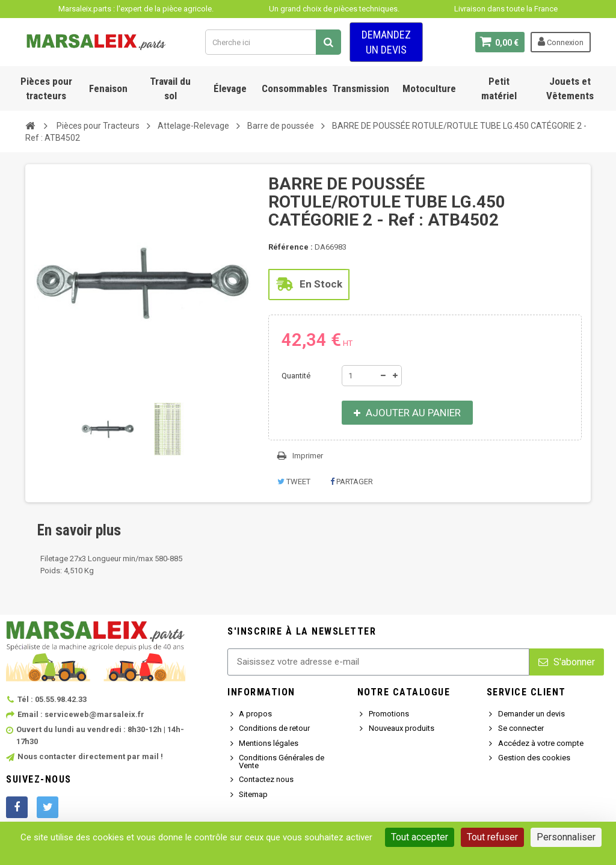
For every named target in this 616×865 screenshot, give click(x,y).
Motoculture (429, 88)
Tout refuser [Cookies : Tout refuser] (492, 837)
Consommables (294, 88)
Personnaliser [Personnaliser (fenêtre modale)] (566, 837)
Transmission (361, 88)
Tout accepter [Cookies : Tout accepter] (420, 837)
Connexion (561, 42)
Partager (352, 482)
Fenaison (108, 88)
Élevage (230, 88)
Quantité (296, 376)
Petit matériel (499, 88)
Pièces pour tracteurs (46, 88)
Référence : (291, 247)
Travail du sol (170, 88)
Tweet (294, 482)
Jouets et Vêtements (570, 88)
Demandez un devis (386, 42)
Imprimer (308, 456)
